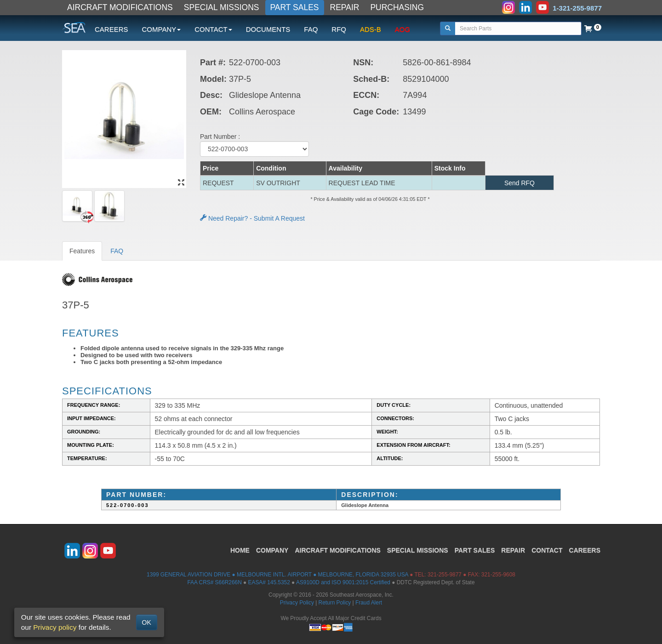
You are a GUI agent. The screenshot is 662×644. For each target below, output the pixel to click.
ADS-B (371, 29)
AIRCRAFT (337, 550)
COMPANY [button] (162, 29)
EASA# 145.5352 (269, 582)
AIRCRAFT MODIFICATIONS (120, 7)
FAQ (311, 29)
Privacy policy (55, 627)
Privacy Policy (297, 603)
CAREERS (111, 29)
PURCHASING (397, 7)
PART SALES (295, 7)
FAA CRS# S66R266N (214, 582)
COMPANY (272, 550)
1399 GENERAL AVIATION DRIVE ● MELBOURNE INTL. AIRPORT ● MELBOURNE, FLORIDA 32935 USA (277, 575)
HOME (240, 550)
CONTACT (547, 550)
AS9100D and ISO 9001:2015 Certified (343, 582)
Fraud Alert (369, 603)
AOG (402, 29)
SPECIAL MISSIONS (222, 7)
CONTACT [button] (213, 29)
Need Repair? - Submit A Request (252, 218)
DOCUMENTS (268, 29)
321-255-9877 (445, 575)
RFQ (339, 29)
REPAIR (345, 7)
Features (82, 251)
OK (147, 622)
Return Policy (335, 603)
